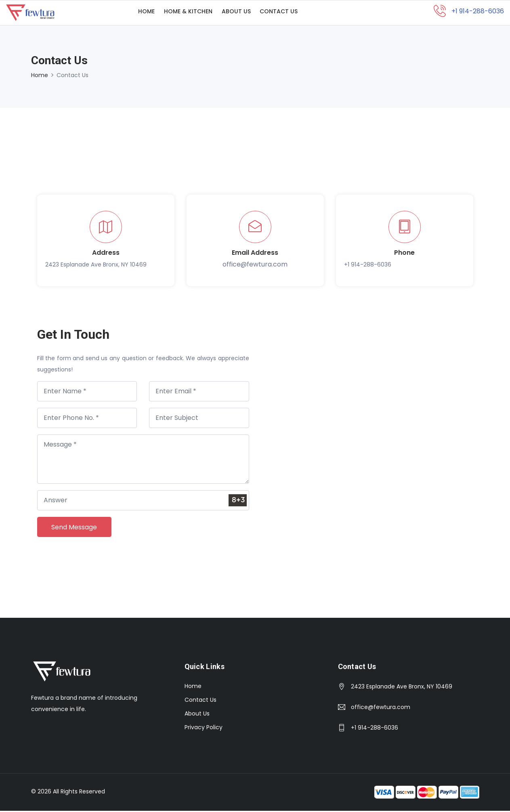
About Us (243, 13)
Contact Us (289, 13)
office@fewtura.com (255, 265)
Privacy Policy (204, 728)
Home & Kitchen (193, 13)
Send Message (75, 528)
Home (148, 13)
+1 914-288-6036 (368, 266)
